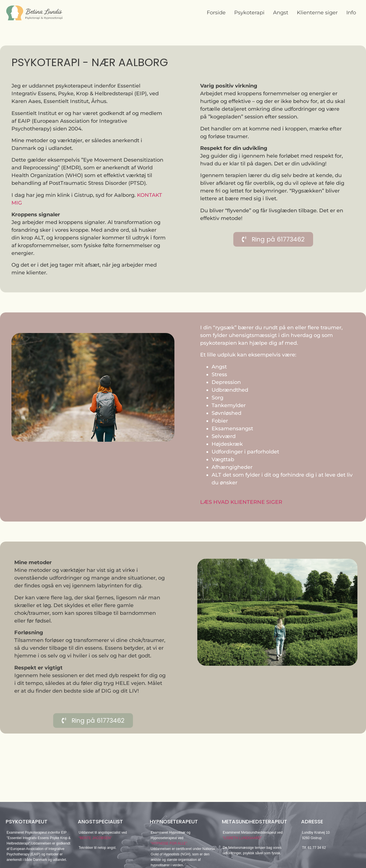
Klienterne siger (317, 13)
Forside (216, 13)
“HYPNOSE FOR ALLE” (169, 843)
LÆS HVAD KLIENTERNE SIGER (241, 502)
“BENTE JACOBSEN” (95, 838)
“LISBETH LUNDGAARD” (242, 838)
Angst (281, 13)
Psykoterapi (249, 13)
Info (351, 13)
